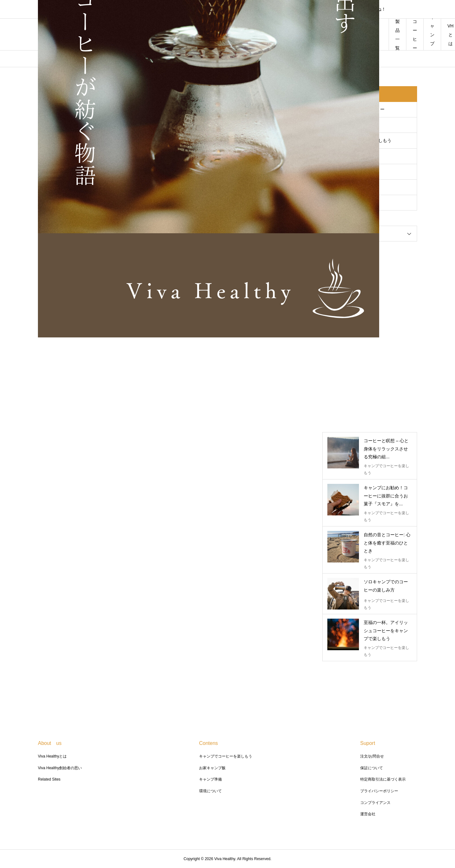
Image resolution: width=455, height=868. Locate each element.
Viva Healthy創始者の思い (60, 768)
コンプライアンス (375, 803)
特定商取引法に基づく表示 (383, 779)
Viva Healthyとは (52, 756)
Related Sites (49, 779)
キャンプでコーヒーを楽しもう (226, 756)
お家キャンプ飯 (212, 768)
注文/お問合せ (372, 756)
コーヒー (415, 35)
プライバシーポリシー (379, 791)
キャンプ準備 (210, 779)
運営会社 (368, 814)
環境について (210, 791)
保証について (372, 768)
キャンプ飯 (432, 35)
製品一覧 (397, 35)
